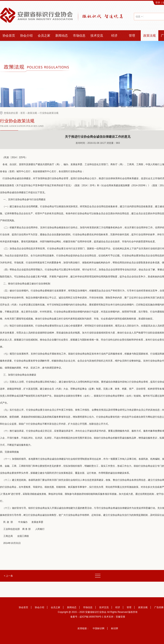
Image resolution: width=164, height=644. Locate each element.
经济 (114, 36)
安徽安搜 (120, 617)
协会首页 (9, 36)
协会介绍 (26, 36)
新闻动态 (62, 36)
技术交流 (97, 36)
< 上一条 (8, 576)
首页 (23, 113)
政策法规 (150, 36)
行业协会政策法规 (49, 113)
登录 (158, 3)
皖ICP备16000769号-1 (91, 617)
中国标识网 (99, 628)
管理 (132, 36)
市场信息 (79, 36)
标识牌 (115, 628)
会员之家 (44, 36)
